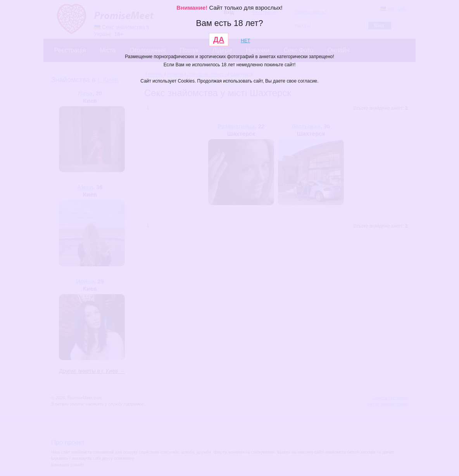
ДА (219, 40)
